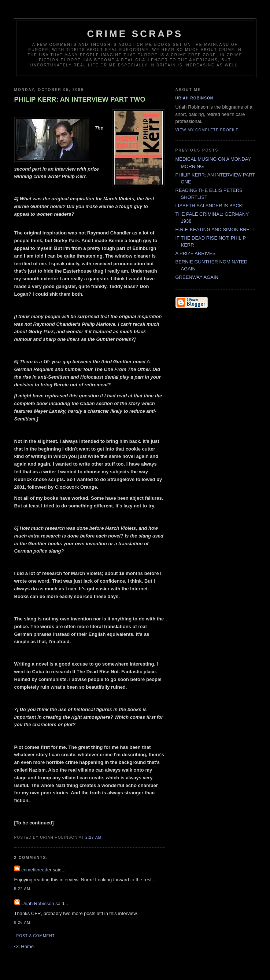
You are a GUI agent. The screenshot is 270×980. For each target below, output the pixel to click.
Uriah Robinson (38, 904)
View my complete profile (207, 130)
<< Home (24, 946)
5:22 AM (22, 889)
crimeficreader (36, 870)
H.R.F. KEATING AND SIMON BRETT (216, 229)
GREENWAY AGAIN (197, 277)
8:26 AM (22, 923)
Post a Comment (36, 936)
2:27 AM (93, 837)
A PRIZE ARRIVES (196, 253)
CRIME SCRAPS (135, 34)
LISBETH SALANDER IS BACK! (210, 206)
